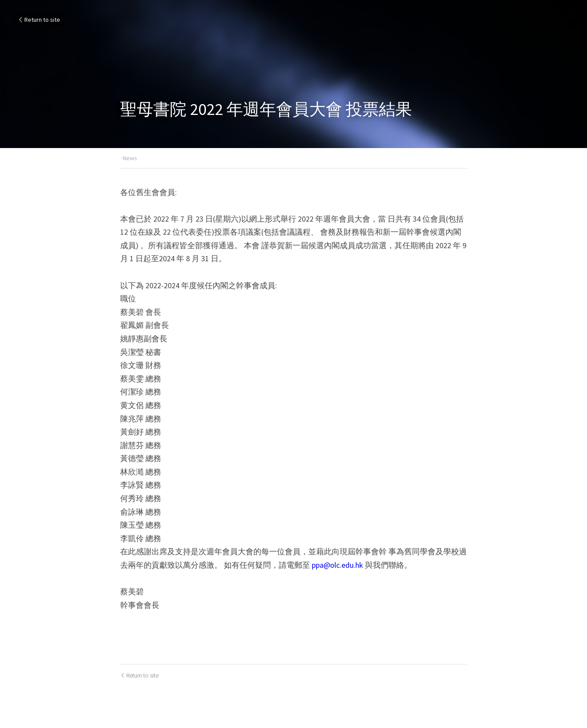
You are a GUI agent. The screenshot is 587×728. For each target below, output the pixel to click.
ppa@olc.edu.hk (337, 565)
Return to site (39, 20)
